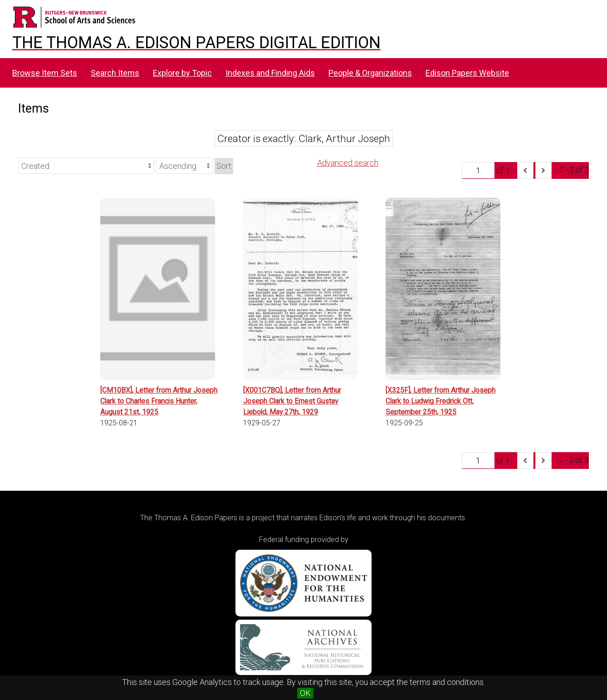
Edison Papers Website (467, 73)
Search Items (115, 73)
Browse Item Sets (45, 73)
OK (305, 693)
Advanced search (348, 163)
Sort (224, 166)
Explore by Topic (182, 73)
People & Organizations (370, 73)
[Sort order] (184, 166)
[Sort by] (86, 166)
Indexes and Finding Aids (270, 73)
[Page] (478, 170)
